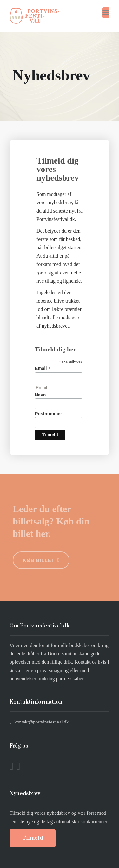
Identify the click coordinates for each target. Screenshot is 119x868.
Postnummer (49, 414)
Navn (40, 395)
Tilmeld (33, 838)
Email (43, 368)
